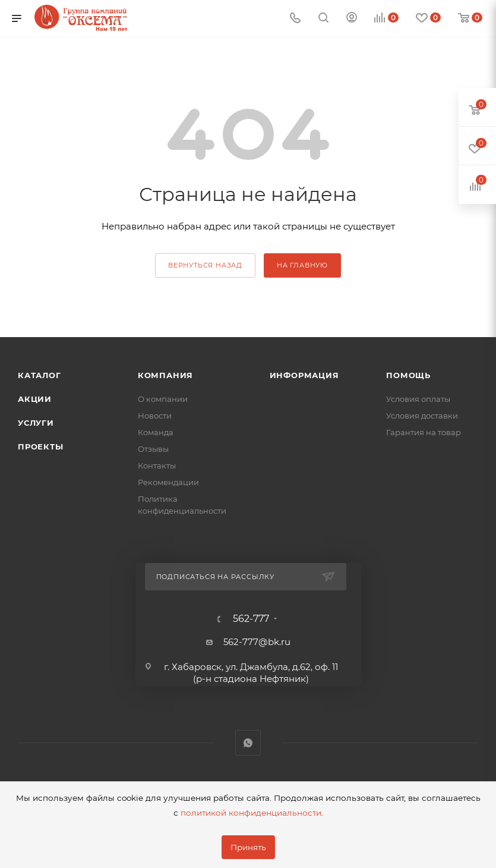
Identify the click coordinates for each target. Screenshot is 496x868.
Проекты (41, 446)
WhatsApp (248, 743)
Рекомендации (168, 482)
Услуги (36, 423)
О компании (163, 399)
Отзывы (153, 449)
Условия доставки (422, 416)
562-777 (251, 619)
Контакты (157, 466)
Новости (155, 416)
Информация (304, 375)
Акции (35, 399)
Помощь (408, 375)
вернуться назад (205, 265)
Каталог (40, 375)
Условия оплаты (418, 399)
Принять (248, 847)
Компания (165, 375)
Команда (156, 432)
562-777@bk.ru (257, 642)
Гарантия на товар (424, 432)
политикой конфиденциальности (251, 813)
